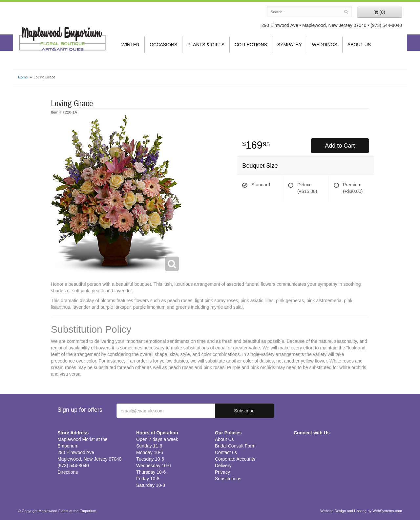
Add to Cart (340, 146)
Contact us (226, 452)
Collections (251, 45)
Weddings (325, 45)
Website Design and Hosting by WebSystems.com (361, 511)
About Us (359, 45)
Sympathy (290, 45)
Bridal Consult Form (235, 446)
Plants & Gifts (206, 45)
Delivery (223, 466)
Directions (68, 472)
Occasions (163, 45)
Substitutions (228, 479)
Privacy (222, 472)
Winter (130, 45)
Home (23, 77)
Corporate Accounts (235, 459)
